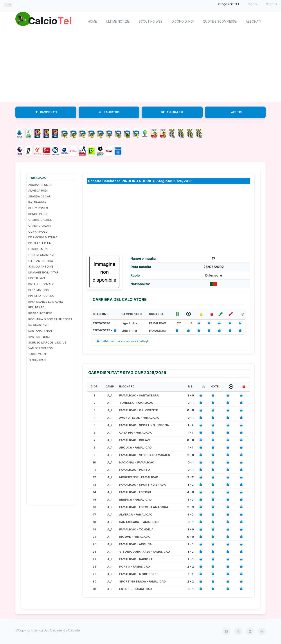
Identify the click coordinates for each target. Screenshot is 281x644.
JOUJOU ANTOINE (41, 266)
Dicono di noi (183, 21)
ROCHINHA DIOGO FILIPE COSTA (50, 319)
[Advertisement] (140, 67)
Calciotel (74, 630)
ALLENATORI (172, 112)
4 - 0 (191, 492)
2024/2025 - (105, 331)
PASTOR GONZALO (41, 284)
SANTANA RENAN (40, 331)
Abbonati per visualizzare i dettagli (122, 341)
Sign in (253, 4)
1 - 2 (191, 425)
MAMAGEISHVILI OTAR (43, 272)
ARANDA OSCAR (40, 196)
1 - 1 (191, 432)
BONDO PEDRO (38, 214)
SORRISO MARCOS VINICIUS (47, 342)
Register (272, 4)
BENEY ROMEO (38, 208)
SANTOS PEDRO (39, 336)
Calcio (52, 21)
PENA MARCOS (39, 290)
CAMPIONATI (46, 112)
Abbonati (253, 21)
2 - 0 (191, 455)
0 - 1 (191, 403)
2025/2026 (102, 323)
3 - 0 (191, 395)
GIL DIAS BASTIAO (41, 261)
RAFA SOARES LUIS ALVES (46, 302)
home (92, 21)
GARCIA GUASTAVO (42, 255)
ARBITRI (236, 112)
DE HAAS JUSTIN (40, 243)
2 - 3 (191, 507)
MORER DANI (37, 278)
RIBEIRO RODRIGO (40, 313)
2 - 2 (191, 477)
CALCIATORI (109, 112)
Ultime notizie (118, 21)
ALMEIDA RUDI (38, 190)
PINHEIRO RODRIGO (41, 296)
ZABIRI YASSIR (38, 354)
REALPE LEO (36, 307)
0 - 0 (191, 410)
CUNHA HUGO (38, 232)
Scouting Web (151, 21)
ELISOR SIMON (38, 249)
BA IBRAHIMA (37, 202)
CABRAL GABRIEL (40, 220)
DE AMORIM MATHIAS (43, 237)
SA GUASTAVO (38, 325)
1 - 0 (191, 499)
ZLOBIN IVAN (37, 360)
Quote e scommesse (220, 21)
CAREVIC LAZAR (40, 226)
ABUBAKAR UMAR (40, 185)
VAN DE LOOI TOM (41, 348)
